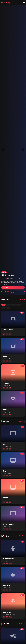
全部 (3, 305)
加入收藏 (6, 292)
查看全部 (22, 299)
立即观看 (6, 288)
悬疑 (8, 308)
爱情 (3, 308)
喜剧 (18, 305)
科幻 (8, 305)
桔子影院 (6, 3)
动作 (13, 305)
